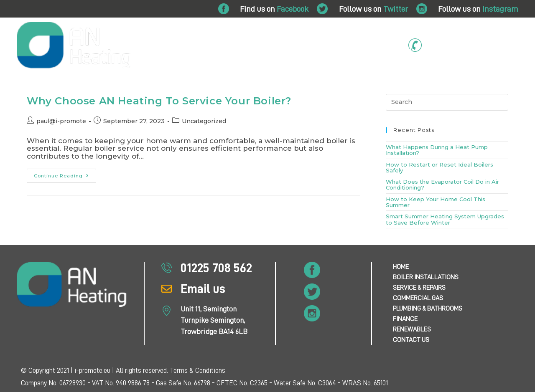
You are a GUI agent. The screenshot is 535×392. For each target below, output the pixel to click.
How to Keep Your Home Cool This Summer (436, 202)
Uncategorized (204, 121)
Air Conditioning (392, 86)
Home (33, 86)
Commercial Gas (223, 86)
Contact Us (490, 86)
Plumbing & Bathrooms (294, 86)
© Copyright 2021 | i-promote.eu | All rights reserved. (95, 371)
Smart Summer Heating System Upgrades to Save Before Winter (445, 219)
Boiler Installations (82, 86)
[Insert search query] (447, 102)
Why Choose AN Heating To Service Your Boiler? (159, 101)
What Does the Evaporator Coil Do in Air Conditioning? (442, 185)
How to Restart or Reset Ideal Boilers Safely (439, 167)
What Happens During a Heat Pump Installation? (437, 150)
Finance (349, 86)
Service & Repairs (154, 86)
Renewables (443, 86)
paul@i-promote (61, 121)
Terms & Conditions (197, 371)
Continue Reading (65, 174)
